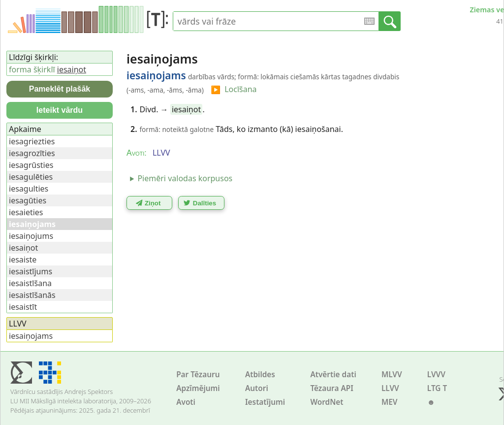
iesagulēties (31, 177)
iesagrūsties (31, 165)
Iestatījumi (265, 402)
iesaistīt (23, 307)
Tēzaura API (332, 388)
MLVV (392, 375)
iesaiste (23, 260)
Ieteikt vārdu (60, 110)
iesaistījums (31, 271)
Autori (257, 388)
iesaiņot (186, 109)
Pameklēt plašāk (60, 89)
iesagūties (28, 200)
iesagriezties (32, 141)
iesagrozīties (32, 153)
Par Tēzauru (198, 375)
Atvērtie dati (333, 375)
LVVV (436, 375)
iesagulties (29, 189)
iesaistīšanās (32, 295)
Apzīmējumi (198, 388)
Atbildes (260, 375)
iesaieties (26, 212)
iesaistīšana (30, 283)
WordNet (327, 402)
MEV (390, 402)
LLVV (390, 388)
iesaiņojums (31, 236)
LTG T (437, 388)
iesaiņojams (31, 336)
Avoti (186, 402)
